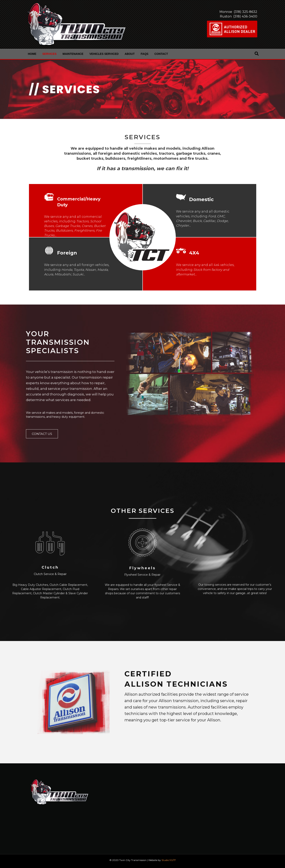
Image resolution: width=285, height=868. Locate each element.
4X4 (194, 253)
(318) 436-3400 (245, 16)
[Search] (257, 54)
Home (32, 54)
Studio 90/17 (169, 860)
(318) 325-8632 (245, 12)
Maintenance (73, 54)
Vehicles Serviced (104, 54)
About (130, 54)
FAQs (145, 54)
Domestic (201, 199)
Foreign (67, 253)
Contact (161, 54)
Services (50, 54)
